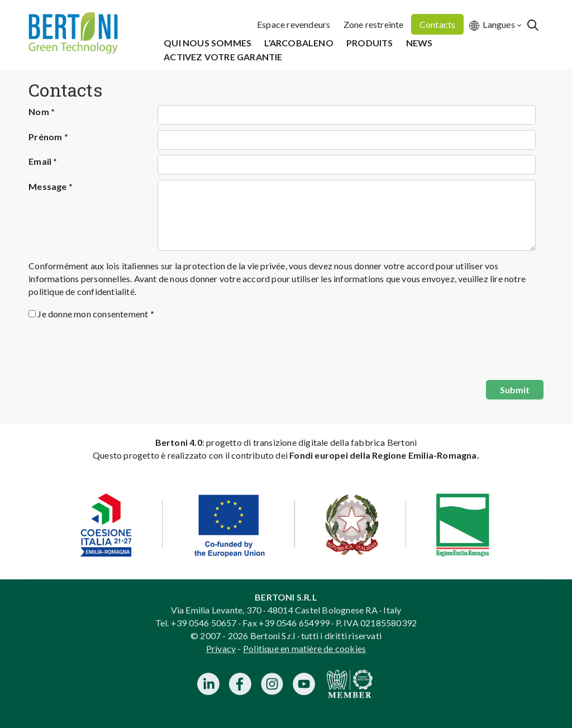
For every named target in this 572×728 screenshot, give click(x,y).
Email (43, 161)
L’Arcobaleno (299, 43)
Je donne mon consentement (96, 314)
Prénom (48, 137)
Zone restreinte (374, 24)
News (420, 43)
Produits (370, 43)
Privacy (221, 648)
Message (51, 186)
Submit (515, 390)
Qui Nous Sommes (208, 43)
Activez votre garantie (223, 57)
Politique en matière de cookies (304, 648)
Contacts (438, 24)
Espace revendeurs (294, 24)
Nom (42, 111)
